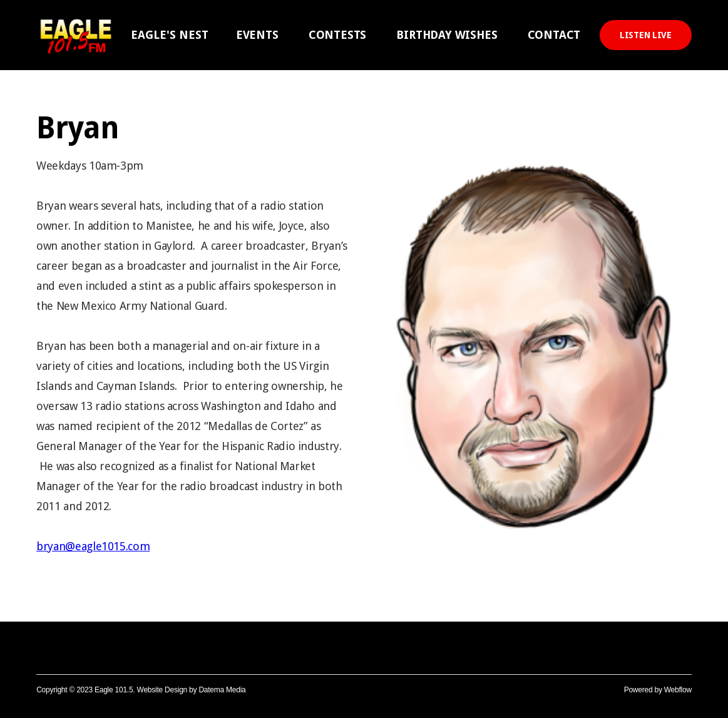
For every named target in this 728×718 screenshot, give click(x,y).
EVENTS (257, 35)
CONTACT (554, 35)
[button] (170, 35)
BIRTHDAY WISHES (447, 35)
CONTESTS (338, 35)
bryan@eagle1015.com (93, 546)
